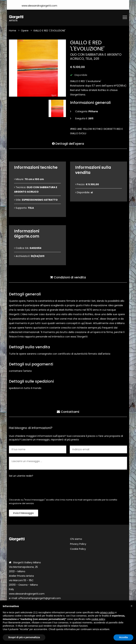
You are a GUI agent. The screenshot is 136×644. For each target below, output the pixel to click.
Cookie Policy (78, 549)
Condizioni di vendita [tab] (68, 277)
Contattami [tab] (68, 411)
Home (13, 31)
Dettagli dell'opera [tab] (68, 143)
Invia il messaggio (24, 513)
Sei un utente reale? (21, 476)
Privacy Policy (78, 544)
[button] (132, 606)
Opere (25, 31)
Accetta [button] (123, 637)
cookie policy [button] (98, 619)
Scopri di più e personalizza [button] (24, 637)
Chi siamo (76, 539)
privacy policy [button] (107, 612)
